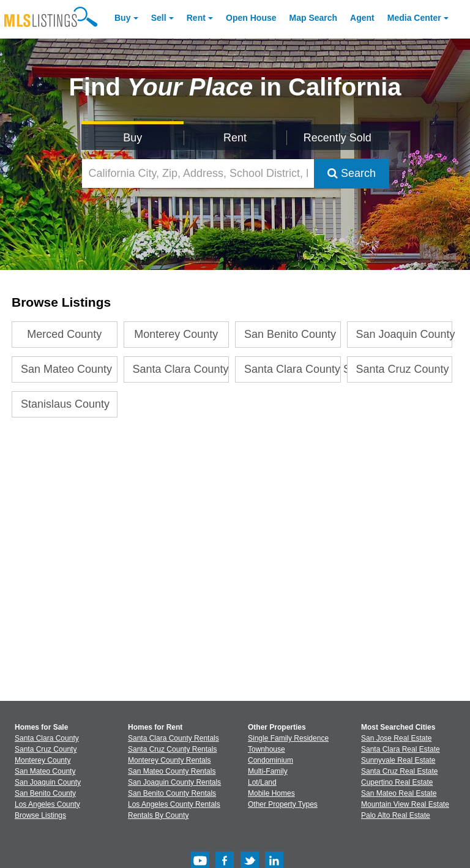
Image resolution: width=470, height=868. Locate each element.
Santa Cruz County (403, 369)
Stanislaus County (65, 404)
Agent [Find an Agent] (362, 18)
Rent (196, 18)
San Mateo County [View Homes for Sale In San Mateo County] (45, 771)
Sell (159, 18)
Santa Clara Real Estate (401, 749)
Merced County (64, 334)
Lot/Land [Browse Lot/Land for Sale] (262, 782)
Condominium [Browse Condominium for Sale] (270, 760)
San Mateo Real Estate (399, 793)
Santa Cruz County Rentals (172, 749)
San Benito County (290, 334)
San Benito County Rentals (172, 793)
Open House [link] (251, 18)
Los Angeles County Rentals (174, 804)
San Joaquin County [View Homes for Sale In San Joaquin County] (48, 782)
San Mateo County (66, 369)
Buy (122, 18)
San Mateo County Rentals (172, 771)
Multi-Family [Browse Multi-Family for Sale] (268, 771)
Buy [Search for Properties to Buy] (132, 138)
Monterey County (176, 334)
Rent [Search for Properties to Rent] (235, 138)
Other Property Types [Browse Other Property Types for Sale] (283, 804)
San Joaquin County (405, 334)
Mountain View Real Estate (405, 804)
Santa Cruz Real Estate (399, 771)
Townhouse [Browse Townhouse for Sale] (267, 749)
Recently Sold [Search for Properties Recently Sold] (338, 138)
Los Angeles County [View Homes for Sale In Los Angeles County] (47, 804)
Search (352, 173)
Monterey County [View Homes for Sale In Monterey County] (43, 760)
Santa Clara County (181, 369)
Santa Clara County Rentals (173, 738)
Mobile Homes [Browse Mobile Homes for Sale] (271, 793)
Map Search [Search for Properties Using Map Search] (314, 18)
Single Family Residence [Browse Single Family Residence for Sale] (288, 738)
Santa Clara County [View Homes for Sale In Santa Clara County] (47, 738)
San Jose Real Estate (396, 738)
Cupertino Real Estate (397, 782)
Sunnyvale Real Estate (398, 760)
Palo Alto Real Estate (396, 815)
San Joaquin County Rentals (174, 782)
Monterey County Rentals (169, 760)
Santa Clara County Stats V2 (293, 369)
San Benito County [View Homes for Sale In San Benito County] (45, 793)
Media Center (414, 18)
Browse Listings (40, 815)
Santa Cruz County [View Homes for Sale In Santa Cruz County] (46, 749)
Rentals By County (158, 815)
